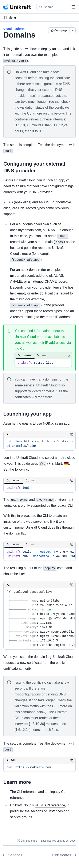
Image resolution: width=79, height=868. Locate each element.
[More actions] (73, 30)
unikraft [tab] (25, 355)
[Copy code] (68, 355)
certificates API (26, 397)
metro (62, 458)
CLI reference (27, 792)
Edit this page (27, 841)
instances (56, 811)
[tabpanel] (43, 363)
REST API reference (50, 805)
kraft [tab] (42, 355)
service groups (21, 817)
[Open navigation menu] (73, 7)
